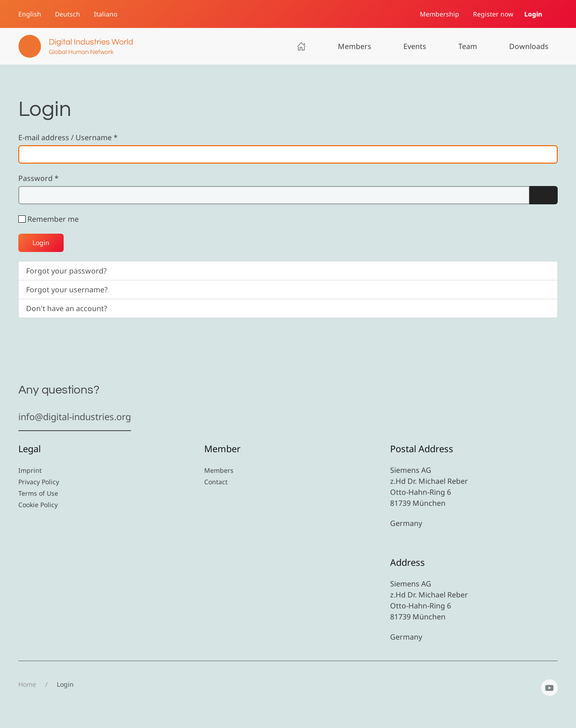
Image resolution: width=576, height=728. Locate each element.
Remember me (53, 219)
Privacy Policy (39, 482)
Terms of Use (38, 493)
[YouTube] (549, 688)
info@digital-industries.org (75, 417)
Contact (216, 482)
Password (38, 178)
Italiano (106, 14)
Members (355, 46)
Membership (440, 14)
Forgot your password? (66, 271)
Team (468, 46)
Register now (493, 14)
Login (533, 14)
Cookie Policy (38, 505)
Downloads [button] (529, 46)
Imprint (30, 470)
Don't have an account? (67, 308)
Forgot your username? (67, 290)
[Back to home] (76, 46)
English (30, 14)
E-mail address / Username (68, 137)
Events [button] (415, 46)
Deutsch (68, 14)
